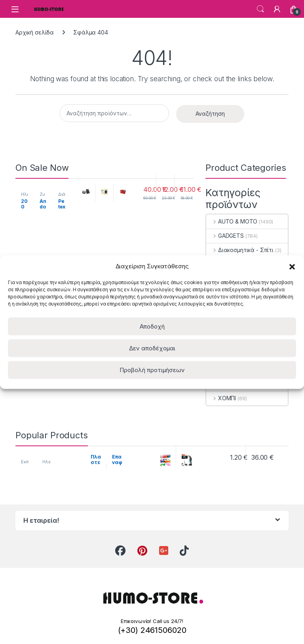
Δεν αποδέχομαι (152, 348)
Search (260, 9)
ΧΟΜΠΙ (221, 398)
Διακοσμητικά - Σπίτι (240, 250)
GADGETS (225, 236)
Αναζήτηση (210, 114)
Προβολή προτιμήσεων (152, 370)
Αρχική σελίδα (35, 32)
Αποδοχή (152, 326)
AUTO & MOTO (232, 221)
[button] (292, 266)
